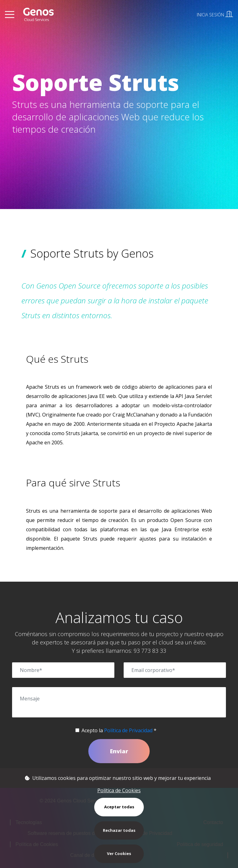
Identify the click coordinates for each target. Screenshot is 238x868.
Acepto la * (119, 730)
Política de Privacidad (128, 730)
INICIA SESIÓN (215, 15)
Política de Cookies (119, 790)
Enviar (119, 751)
